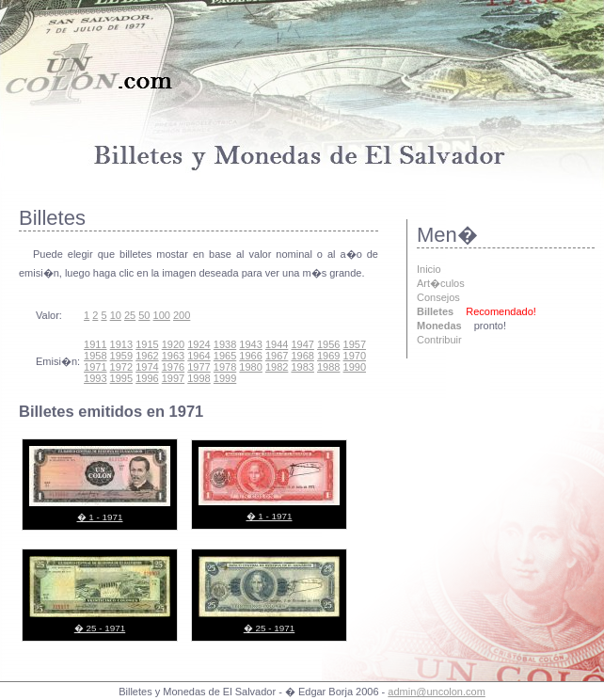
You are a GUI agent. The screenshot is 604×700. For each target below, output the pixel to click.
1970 (355, 356)
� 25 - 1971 (100, 628)
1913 (121, 344)
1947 (302, 344)
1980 (250, 367)
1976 (173, 367)
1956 (328, 344)
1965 (225, 356)
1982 (277, 367)
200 (182, 315)
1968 (302, 356)
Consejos (438, 297)
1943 (250, 344)
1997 (173, 378)
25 (130, 315)
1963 (173, 356)
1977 (199, 367)
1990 (355, 367)
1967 (277, 356)
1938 (225, 344)
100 (162, 315)
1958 (95, 356)
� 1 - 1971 (100, 517)
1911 (95, 344)
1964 (199, 356)
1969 (328, 356)
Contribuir (439, 340)
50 (144, 315)
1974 (147, 367)
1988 (328, 367)
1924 (199, 344)
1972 (121, 367)
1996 (147, 378)
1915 (147, 344)
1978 (225, 367)
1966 (250, 356)
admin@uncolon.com (437, 692)
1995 (121, 378)
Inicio (429, 269)
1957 (355, 344)
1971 (95, 367)
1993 (95, 378)
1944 (277, 344)
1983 (302, 367)
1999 (225, 378)
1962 (147, 356)
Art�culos (441, 283)
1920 (173, 344)
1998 (199, 378)
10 (116, 315)
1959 (121, 356)
